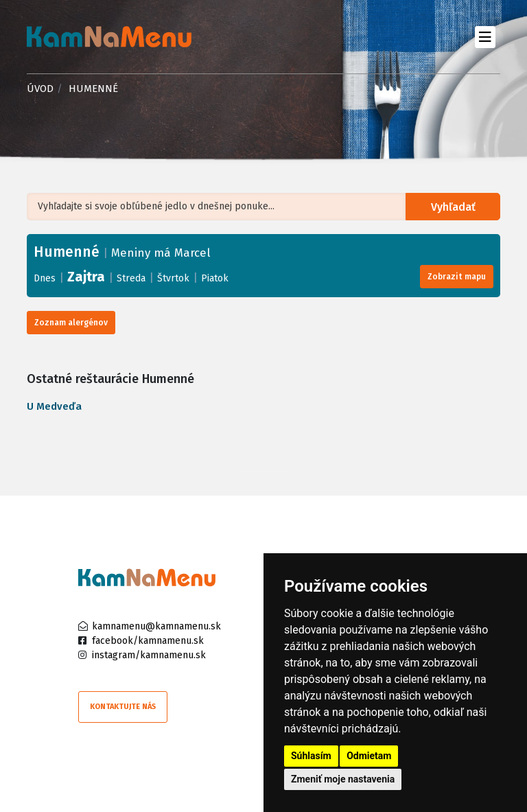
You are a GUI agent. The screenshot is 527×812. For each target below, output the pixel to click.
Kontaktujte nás (123, 707)
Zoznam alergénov (71, 323)
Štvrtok (173, 278)
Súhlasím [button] (311, 756)
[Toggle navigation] (485, 37)
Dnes (45, 278)
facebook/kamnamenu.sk (148, 641)
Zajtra (86, 277)
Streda (131, 278)
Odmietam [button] (369, 756)
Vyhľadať (453, 207)
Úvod (40, 89)
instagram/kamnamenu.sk (149, 655)
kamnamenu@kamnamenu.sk (156, 626)
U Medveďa (54, 406)
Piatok (215, 278)
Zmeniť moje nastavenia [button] (343, 779)
